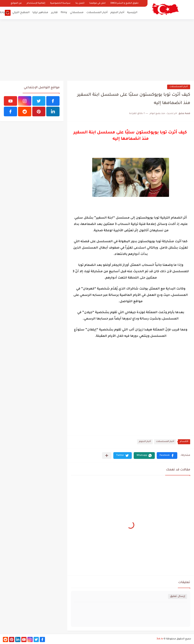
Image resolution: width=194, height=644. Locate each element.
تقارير (54, 13)
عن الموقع (16, 3)
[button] (167, 456)
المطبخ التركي (21, 13)
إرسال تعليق (178, 596)
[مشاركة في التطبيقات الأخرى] (107, 456)
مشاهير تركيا (40, 13)
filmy (64, 13)
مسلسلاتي (77, 13)
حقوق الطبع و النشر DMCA (124, 3)
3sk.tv (160, 639)
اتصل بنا (80, 3)
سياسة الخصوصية (60, 3)
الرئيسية (132, 13)
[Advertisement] (97, 50)
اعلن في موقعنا (97, 3)
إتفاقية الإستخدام (36, 3)
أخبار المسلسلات (97, 13)
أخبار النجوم (117, 13)
